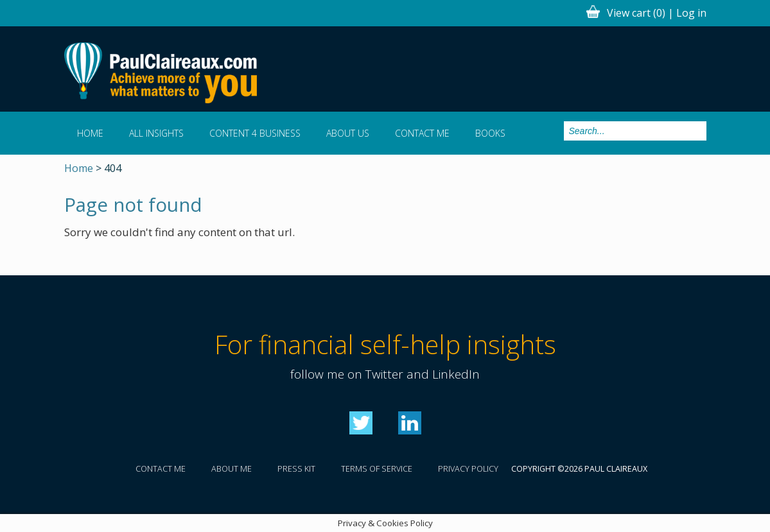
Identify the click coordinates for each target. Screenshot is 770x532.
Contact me (422, 133)
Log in (691, 13)
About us (348, 133)
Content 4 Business (255, 133)
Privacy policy (468, 469)
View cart (636, 13)
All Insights (156, 133)
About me (232, 469)
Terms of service (377, 469)
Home (90, 133)
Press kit (296, 469)
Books (490, 133)
